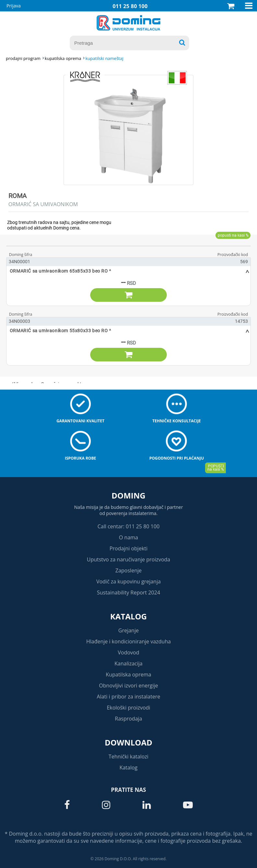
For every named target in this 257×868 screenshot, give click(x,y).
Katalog (129, 616)
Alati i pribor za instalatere (128, 697)
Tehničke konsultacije (177, 421)
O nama (128, 537)
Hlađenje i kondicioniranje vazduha (129, 641)
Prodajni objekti (128, 548)
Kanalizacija (129, 663)
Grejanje (129, 630)
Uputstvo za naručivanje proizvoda (128, 559)
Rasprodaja (128, 719)
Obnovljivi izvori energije (128, 686)
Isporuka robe (80, 458)
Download (129, 742)
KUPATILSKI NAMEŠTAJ (104, 58)
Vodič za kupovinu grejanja (129, 581)
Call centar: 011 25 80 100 (128, 526)
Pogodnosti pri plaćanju (177, 458)
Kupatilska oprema (128, 674)
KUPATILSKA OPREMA (63, 58)
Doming (128, 495)
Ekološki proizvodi (128, 708)
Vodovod (128, 652)
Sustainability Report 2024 (129, 592)
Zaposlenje (129, 570)
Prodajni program (23, 58)
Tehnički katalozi (129, 757)
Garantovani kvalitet (80, 421)
